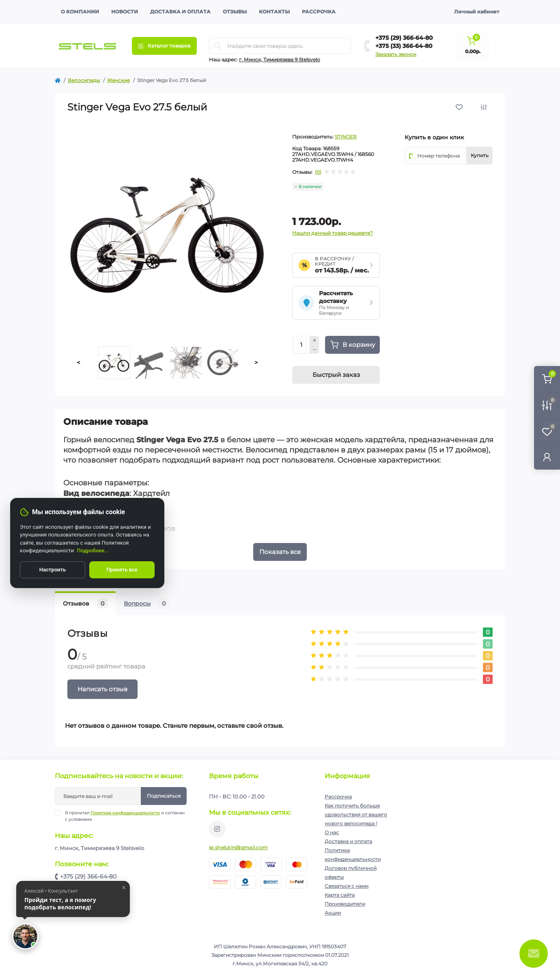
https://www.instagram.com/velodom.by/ (217, 829)
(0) (318, 172)
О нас (332, 832)
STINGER (346, 137)
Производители (345, 904)
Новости (125, 12)
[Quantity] (301, 345)
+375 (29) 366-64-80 (404, 38)
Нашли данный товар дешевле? (333, 233)
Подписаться (164, 796)
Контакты (274, 12)
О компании (80, 12)
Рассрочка (319, 12)
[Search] (218, 46)
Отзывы (235, 12)
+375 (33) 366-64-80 (404, 46)
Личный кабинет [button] (477, 12)
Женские (118, 80)
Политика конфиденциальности (125, 813)
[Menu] (164, 46)
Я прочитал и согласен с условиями (125, 816)
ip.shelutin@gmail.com (238, 847)
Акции (333, 913)
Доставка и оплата (180, 12)
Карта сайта (340, 895)
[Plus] (314, 340)
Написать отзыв (102, 689)
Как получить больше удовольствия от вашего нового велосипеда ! (356, 815)
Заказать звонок (396, 54)
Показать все (280, 552)
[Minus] (314, 350)
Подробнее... (93, 551)
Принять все (122, 570)
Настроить (53, 570)
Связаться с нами (347, 886)
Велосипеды (84, 80)
